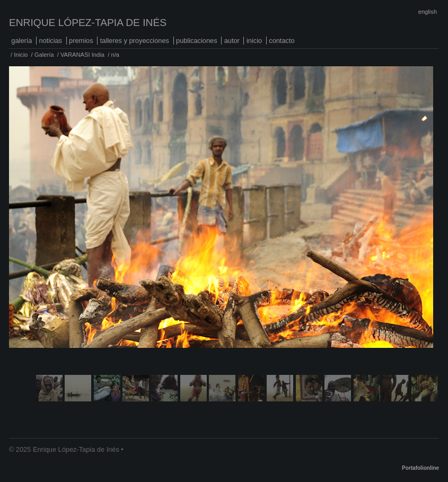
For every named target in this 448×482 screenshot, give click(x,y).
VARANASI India (82, 55)
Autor (232, 41)
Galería (21, 41)
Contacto (282, 41)
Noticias (51, 41)
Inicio (254, 41)
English (428, 12)
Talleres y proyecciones (135, 41)
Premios (81, 41)
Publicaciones (197, 41)
